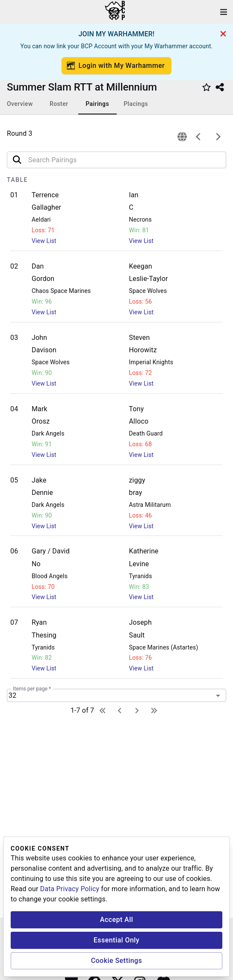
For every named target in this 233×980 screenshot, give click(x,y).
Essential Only (116, 940)
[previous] (198, 137)
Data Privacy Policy (70, 889)
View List (44, 241)
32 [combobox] (12, 695)
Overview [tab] (20, 104)
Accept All (117, 920)
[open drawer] (224, 12)
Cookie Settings (117, 961)
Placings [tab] (136, 104)
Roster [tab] (59, 104)
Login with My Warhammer (116, 66)
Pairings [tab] (97, 104)
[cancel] (223, 34)
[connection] (182, 137)
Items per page (32, 689)
